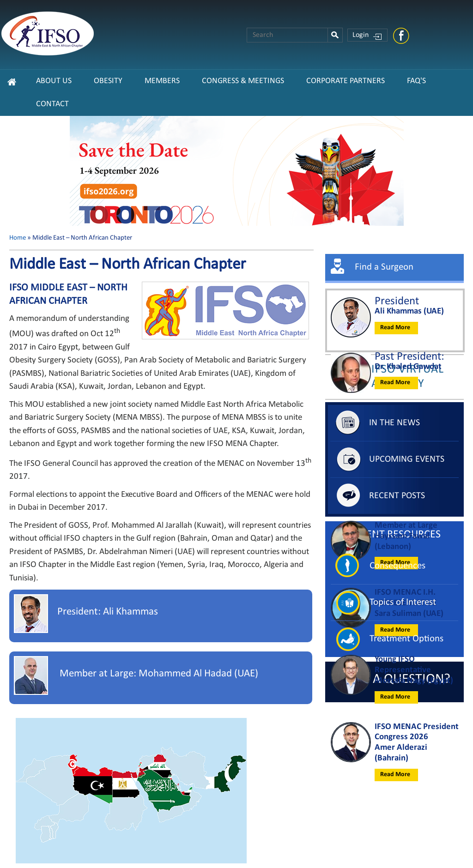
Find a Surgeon (384, 267)
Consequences (397, 566)
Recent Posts (397, 496)
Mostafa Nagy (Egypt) (414, 681)
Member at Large (406, 526)
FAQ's (416, 81)
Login (361, 35)
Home (18, 238)
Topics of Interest (403, 602)
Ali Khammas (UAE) (409, 311)
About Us (54, 81)
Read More (395, 328)
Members (162, 81)
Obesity (108, 81)
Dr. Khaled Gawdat (408, 367)
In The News (394, 423)
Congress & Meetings (243, 81)
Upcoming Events (407, 459)
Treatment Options (406, 639)
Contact (52, 104)
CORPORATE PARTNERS (346, 81)
